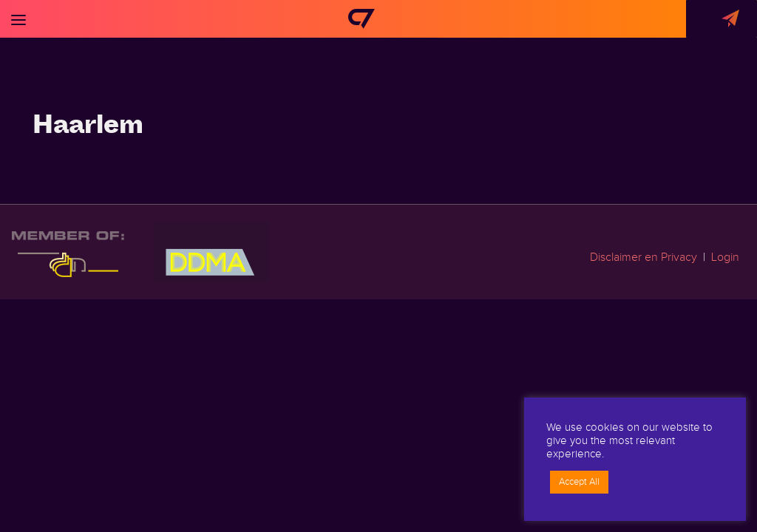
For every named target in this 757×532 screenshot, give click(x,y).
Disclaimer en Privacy (644, 258)
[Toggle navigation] (18, 19)
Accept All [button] (579, 482)
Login (725, 258)
